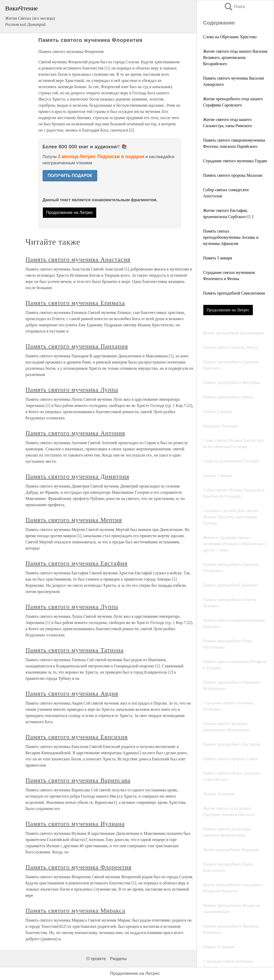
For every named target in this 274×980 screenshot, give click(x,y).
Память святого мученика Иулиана (75, 824)
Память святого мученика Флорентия (79, 867)
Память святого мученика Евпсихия (77, 737)
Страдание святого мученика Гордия (235, 161)
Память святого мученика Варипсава (78, 780)
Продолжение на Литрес (228, 310)
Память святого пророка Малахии (233, 175)
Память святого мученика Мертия (74, 520)
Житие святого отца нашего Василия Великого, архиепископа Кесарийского (235, 57)
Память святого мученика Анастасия (78, 259)
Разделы (118, 959)
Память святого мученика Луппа (72, 390)
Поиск (235, 7)
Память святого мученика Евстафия (76, 563)
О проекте (96, 959)
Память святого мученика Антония (75, 433)
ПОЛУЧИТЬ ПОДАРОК (70, 176)
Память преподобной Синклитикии (234, 293)
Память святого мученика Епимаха (75, 303)
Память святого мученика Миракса (75, 910)
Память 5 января (217, 258)
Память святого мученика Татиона (75, 650)
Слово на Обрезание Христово (230, 37)
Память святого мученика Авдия (72, 693)
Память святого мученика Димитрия (77, 476)
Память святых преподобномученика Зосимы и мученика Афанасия (231, 237)
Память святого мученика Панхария (77, 346)
